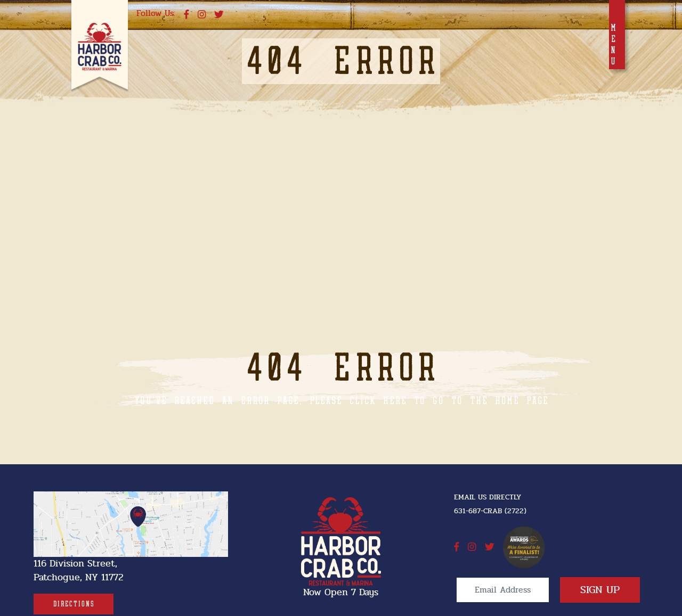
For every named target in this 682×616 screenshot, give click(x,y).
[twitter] (219, 15)
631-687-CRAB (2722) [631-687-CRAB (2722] (490, 511)
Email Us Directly (488, 497)
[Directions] (74, 604)
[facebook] (186, 15)
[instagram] (202, 15)
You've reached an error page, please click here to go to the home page (341, 400)
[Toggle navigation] (617, 35)
